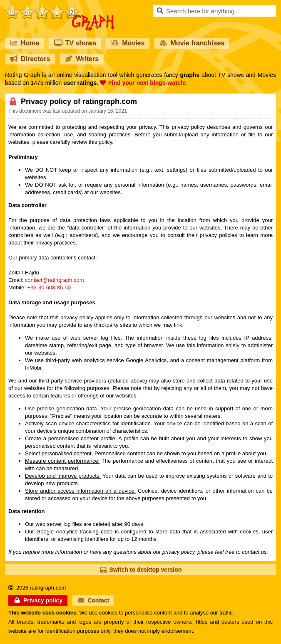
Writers (82, 59)
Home (25, 43)
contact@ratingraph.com (55, 280)
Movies (128, 43)
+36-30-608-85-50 (49, 287)
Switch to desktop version (140, 570)
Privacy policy (38, 600)
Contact (93, 600)
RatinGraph (60, 8)
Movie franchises (192, 43)
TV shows (75, 43)
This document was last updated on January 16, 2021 (68, 111)
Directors (30, 59)
